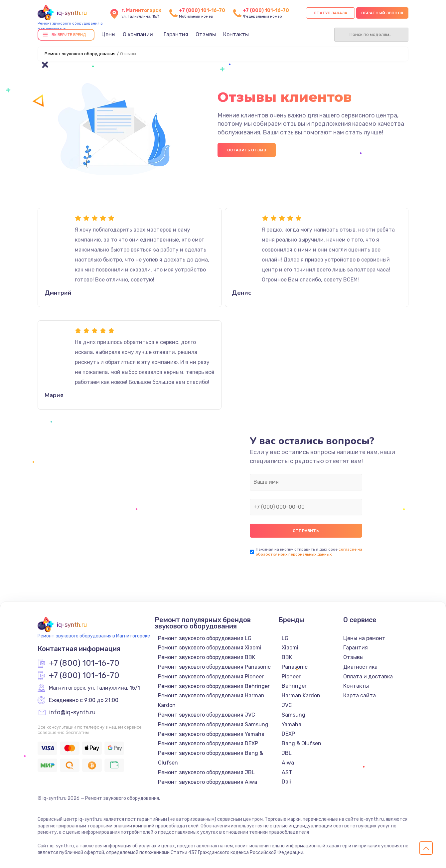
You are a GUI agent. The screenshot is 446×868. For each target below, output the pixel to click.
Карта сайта (360, 695)
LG (285, 638)
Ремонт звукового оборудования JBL (206, 772)
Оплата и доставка (368, 677)
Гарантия (176, 34)
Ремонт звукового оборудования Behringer (214, 686)
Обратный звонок (382, 13)
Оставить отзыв (247, 150)
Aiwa (288, 763)
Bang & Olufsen (301, 743)
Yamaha (292, 724)
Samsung (294, 715)
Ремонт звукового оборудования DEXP (208, 743)
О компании (138, 34)
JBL (287, 753)
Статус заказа (330, 13)
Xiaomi (290, 648)
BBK (287, 657)
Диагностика (360, 667)
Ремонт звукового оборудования (80, 54)
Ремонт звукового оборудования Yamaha (211, 734)
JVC (287, 705)
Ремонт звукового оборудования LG (205, 638)
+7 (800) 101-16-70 (202, 10)
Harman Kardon (301, 695)
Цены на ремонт (364, 638)
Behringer (294, 686)
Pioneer (291, 677)
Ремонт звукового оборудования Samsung (213, 724)
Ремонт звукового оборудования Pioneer (211, 677)
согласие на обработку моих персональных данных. (309, 552)
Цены (108, 34)
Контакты (236, 34)
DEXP (288, 734)
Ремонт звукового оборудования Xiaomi (210, 648)
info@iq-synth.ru (72, 713)
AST (287, 772)
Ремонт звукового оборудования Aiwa (208, 782)
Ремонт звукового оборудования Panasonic (214, 667)
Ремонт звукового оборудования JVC (207, 715)
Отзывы (206, 34)
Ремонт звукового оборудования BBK (207, 657)
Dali (286, 782)
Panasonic (295, 667)
